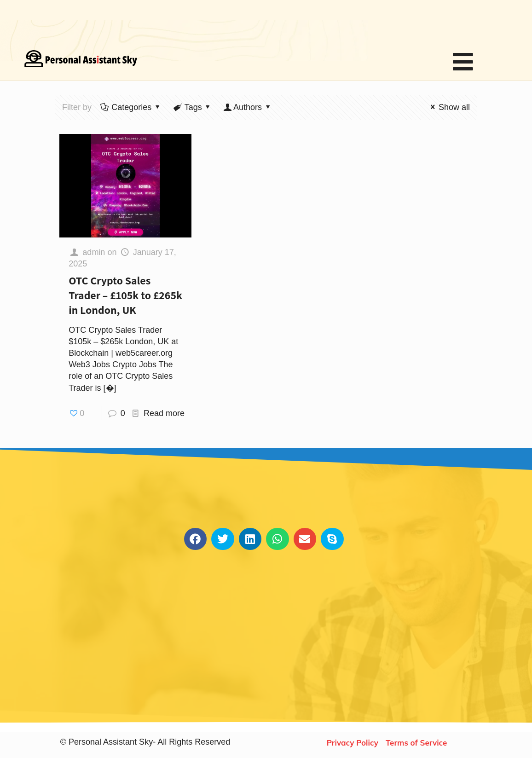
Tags (192, 107)
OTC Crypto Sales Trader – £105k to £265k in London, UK (125, 295)
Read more (164, 413)
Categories (131, 107)
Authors (248, 107)
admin (94, 252)
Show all (448, 107)
